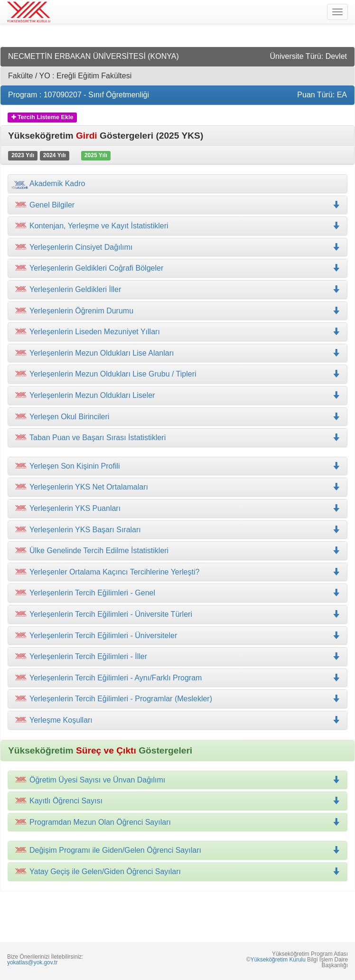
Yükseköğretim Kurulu (278, 960)
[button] (177, 226)
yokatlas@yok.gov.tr (32, 962)
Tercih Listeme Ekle (42, 117)
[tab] (177, 184)
